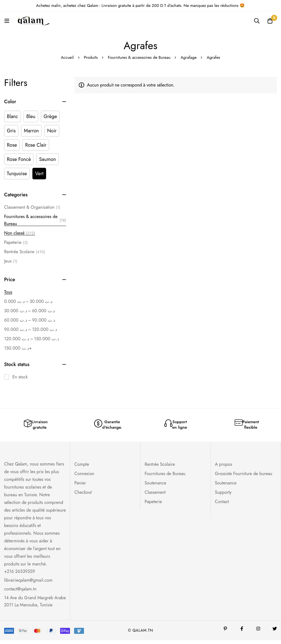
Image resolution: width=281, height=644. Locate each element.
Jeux (11, 261)
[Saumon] (47, 159)
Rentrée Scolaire (25, 252)
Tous (8, 292)
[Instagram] (258, 632)
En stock (20, 377)
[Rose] (12, 145)
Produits (90, 57)
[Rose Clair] (36, 145)
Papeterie (16, 242)
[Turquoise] (17, 174)
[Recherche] (256, 21)
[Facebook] (242, 632)
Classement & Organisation (32, 207)
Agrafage (189, 57)
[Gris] (11, 131)
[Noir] (52, 131)
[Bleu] (31, 116)
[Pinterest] (225, 632)
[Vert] (39, 174)
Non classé (20, 233)
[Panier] (270, 21)
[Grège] (50, 116)
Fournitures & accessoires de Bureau (139, 57)
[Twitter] (275, 632)
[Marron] (31, 131)
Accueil (67, 57)
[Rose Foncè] (19, 159)
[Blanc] (12, 116)
